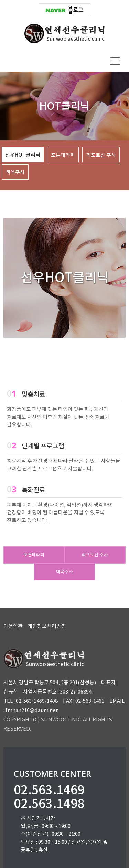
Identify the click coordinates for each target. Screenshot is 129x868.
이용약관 (13, 626)
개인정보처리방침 (47, 626)
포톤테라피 (34, 555)
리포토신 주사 (95, 555)
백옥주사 (64, 572)
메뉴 (115, 61)
